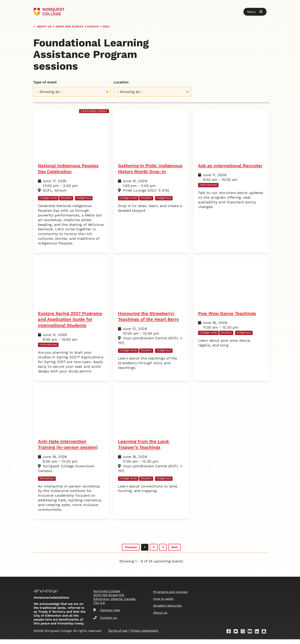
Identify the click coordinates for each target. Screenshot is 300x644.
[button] (255, 12)
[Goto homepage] (49, 12)
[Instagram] (244, 636)
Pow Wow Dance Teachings (228, 313)
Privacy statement (144, 635)
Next (175, 552)
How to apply (163, 603)
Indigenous (84, 198)
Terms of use (118, 635)
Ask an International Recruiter (231, 166)
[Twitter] (237, 636)
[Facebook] (230, 636)
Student (66, 198)
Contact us (105, 622)
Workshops (47, 484)
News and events (69, 26)
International (208, 185)
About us (44, 26)
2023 (106, 26)
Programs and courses (170, 597)
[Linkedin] (258, 636)
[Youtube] (251, 636)
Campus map (107, 615)
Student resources (167, 610)
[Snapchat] (265, 636)
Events (93, 26)
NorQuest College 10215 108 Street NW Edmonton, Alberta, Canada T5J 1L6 (114, 602)
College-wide (48, 198)
